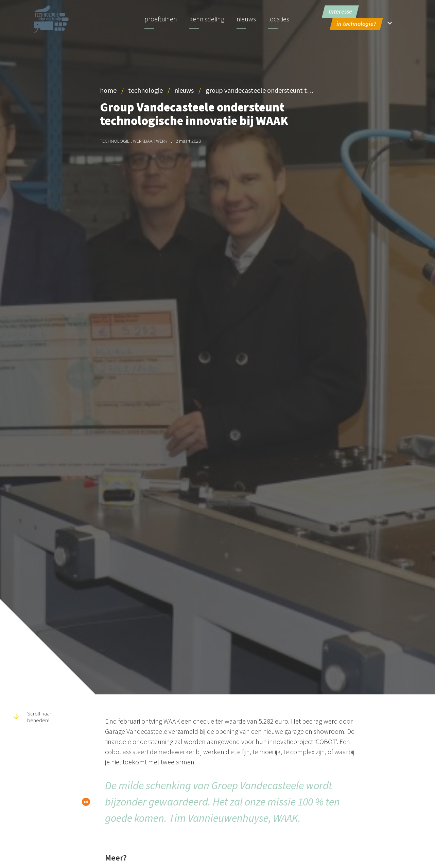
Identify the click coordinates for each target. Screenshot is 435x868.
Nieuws (246, 19)
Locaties (279, 19)
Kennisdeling (207, 19)
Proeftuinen (161, 19)
